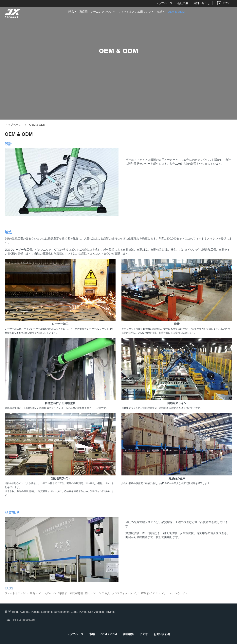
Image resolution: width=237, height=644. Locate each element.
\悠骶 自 (63, 593)
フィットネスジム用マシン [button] (135, 12)
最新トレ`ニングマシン (43, 593)
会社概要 (183, 3)
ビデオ (226, 3)
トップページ (164, 3)
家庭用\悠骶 (76, 593)
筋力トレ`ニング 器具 (97, 593)
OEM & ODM (176, 12)
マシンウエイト (179, 593)
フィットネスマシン (16, 593)
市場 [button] (159, 12)
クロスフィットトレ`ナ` (126, 593)
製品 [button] (71, 12)
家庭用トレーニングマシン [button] (96, 12)
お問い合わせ (202, 3)
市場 (92, 634)
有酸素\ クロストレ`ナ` (154, 593)
